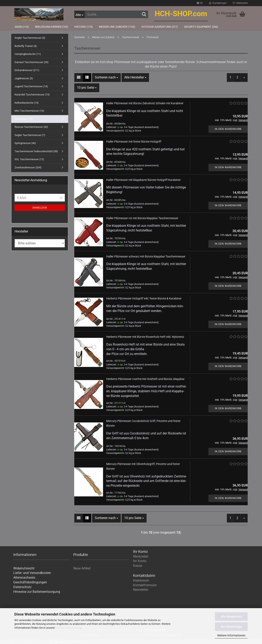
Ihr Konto (140, 561)
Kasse (138, 566)
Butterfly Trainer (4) (26, 46)
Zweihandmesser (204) (28, 167)
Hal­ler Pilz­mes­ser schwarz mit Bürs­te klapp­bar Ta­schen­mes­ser (146, 256)
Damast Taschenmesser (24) (32, 62)
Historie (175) (84, 27)
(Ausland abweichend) (146, 127)
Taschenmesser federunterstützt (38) (36, 151)
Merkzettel (240, 3)
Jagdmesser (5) (24, 78)
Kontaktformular (145, 585)
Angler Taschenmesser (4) (30, 38)
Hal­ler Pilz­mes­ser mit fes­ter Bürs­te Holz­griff (134, 142)
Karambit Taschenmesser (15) (32, 95)
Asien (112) (22, 27)
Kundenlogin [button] (218, 3)
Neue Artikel (82, 568)
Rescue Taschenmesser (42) (31, 127)
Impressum (141, 580)
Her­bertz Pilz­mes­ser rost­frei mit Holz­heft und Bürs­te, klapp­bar (145, 379)
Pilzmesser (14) (24, 119)
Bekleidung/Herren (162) (52, 27)
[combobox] (106, 78)
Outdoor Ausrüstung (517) (160, 27)
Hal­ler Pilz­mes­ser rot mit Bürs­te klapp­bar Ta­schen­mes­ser (142, 218)
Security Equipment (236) (201, 27)
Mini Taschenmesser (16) (29, 111)
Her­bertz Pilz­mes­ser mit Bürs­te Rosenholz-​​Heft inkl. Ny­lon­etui (145, 337)
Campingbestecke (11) (28, 54)
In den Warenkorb (228, 129)
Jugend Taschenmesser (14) (31, 86)
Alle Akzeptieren (231, 617)
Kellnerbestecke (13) (27, 103)
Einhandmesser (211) (27, 70)
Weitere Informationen (231, 635)
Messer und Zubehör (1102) (117, 27)
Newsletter (141, 590)
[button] (200, 3)
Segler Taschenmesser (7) (30, 135)
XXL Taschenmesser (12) (29, 159)
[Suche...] (79, 14)
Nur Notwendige (231, 627)
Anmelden (40, 208)
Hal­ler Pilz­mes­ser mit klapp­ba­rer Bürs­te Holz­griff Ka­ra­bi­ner (143, 180)
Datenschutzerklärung (68, 628)
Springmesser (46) (25, 143)
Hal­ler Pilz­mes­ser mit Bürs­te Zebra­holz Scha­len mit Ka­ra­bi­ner (145, 103)
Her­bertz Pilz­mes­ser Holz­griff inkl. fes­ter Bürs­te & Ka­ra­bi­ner (144, 298)
